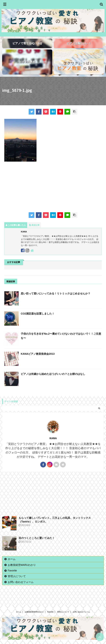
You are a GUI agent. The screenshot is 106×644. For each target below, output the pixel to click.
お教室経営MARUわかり (22, 570)
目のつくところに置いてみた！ (37, 543)
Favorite (12, 575)
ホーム (12, 564)
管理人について (17, 581)
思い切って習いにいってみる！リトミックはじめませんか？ (56, 298)
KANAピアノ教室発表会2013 (38, 359)
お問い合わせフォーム (21, 587)
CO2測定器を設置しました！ (38, 319)
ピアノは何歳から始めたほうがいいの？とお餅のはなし (53, 379)
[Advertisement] (53, 192)
